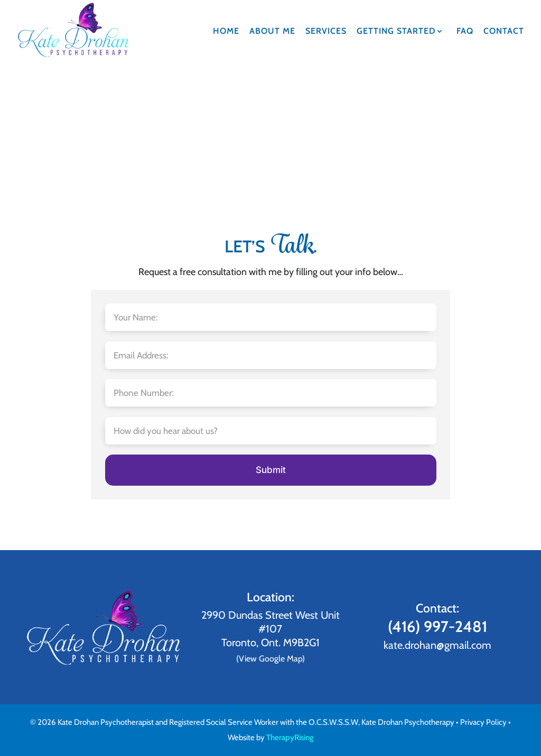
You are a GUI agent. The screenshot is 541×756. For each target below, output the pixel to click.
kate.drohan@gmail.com (437, 645)
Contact (504, 32)
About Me (272, 32)
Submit (271, 470)
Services (326, 32)
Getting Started (396, 32)
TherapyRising (290, 738)
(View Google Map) (270, 659)
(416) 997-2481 (437, 626)
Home (226, 32)
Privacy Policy (483, 722)
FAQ (465, 32)
